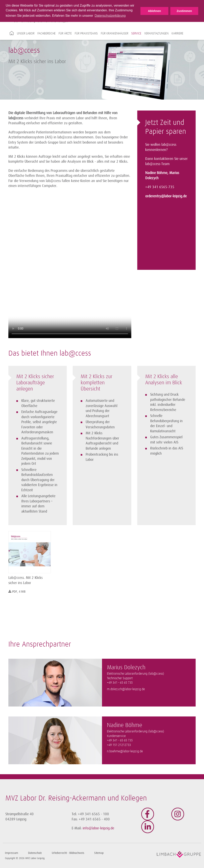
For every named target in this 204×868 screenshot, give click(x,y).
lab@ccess (169, 145)
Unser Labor (26, 33)
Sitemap (99, 853)
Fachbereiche (47, 33)
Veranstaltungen (156, 33)
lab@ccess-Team (157, 164)
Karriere (177, 33)
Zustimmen (184, 11)
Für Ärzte (65, 33)
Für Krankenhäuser (115, 33)
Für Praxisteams (86, 33)
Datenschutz (35, 853)
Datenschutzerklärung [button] (110, 16)
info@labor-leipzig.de (98, 828)
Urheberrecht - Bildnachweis (68, 853)
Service (136, 33)
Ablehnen (154, 11)
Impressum (12, 853)
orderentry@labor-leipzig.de (166, 196)
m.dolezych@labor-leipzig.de (126, 689)
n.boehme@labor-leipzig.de (125, 751)
